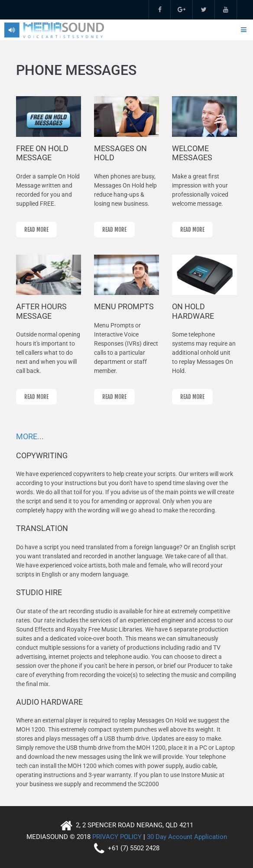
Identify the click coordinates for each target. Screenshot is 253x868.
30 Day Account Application (187, 837)
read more (36, 230)
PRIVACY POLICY (117, 837)
